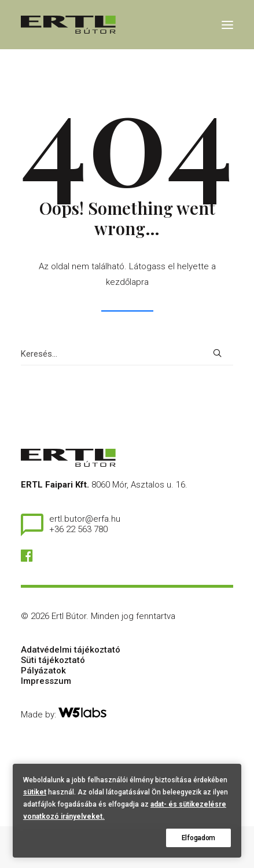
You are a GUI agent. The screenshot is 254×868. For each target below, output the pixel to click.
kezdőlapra (127, 282)
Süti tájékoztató (53, 660)
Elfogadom (198, 838)
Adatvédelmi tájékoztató (71, 650)
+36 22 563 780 (78, 529)
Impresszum (46, 681)
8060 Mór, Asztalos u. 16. (139, 485)
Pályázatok (43, 671)
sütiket (35, 792)
